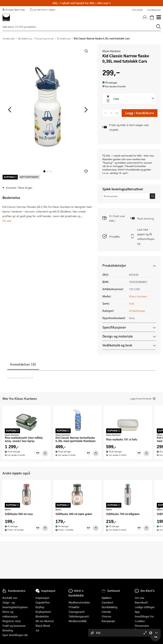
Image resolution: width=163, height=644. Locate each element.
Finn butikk (137, 10)
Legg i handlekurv (140, 113)
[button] (86, 171)
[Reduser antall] (106, 113)
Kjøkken (107, 598)
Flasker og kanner (44, 38)
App (137, 612)
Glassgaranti (77, 612)
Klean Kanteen (111, 51)
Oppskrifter (43, 602)
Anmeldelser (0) (23, 364)
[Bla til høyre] (86, 110)
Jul (37, 630)
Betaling (8, 630)
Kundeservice (154, 10)
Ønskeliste (42, 616)
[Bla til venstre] (10, 110)
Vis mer (7, 221)
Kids (132, 303)
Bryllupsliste (43, 612)
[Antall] (111, 113)
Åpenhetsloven (144, 630)
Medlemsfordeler (79, 602)
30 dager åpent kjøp (14, 10)
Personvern (142, 626)
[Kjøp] (45, 453)
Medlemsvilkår (78, 621)
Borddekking (25, 38)
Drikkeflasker (64, 38)
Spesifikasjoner (114, 327)
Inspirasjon (42, 598)
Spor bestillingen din (15, 635)
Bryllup (40, 607)
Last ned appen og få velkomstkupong (146, 236)
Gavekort (107, 602)
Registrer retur (12, 621)
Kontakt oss (10, 598)
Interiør (106, 612)
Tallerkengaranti (79, 616)
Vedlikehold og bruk (117, 345)
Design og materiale (118, 336)
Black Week (43, 626)
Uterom (106, 616)
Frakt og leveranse (14, 626)
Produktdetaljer (114, 265)
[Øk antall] (117, 113)
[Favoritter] (38, 453)
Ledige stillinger (145, 607)
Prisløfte (114, 237)
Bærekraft (141, 602)
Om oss (139, 598)
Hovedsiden (9, 38)
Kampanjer (108, 621)
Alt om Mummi (45, 621)
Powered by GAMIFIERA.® (20, 378)
